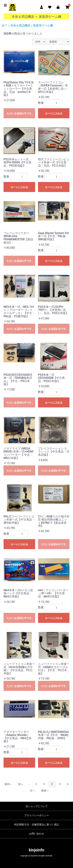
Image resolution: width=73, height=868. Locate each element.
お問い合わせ (37, 834)
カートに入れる (54, 113)
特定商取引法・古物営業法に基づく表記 (37, 825)
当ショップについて (37, 806)
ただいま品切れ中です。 (20, 113)
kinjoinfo (36, 850)
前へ (21, 784)
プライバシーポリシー (37, 815)
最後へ (45, 791)
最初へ (8, 784)
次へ (32, 791)
